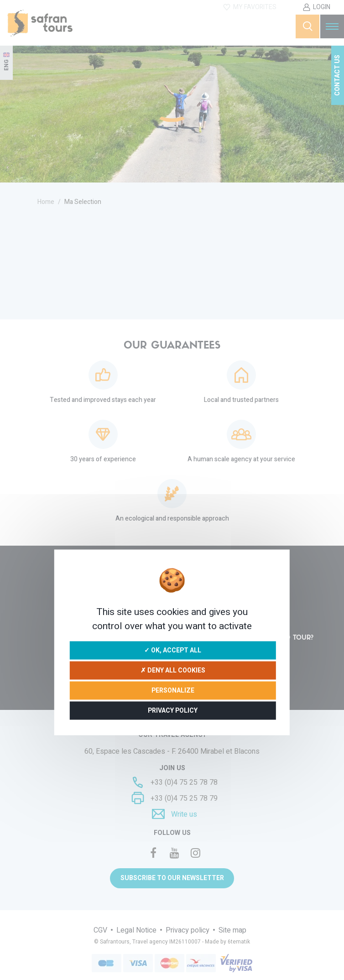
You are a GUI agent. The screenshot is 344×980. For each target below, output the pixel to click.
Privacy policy (173, 710)
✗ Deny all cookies (173, 670)
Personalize (173, 690)
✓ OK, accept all (173, 650)
